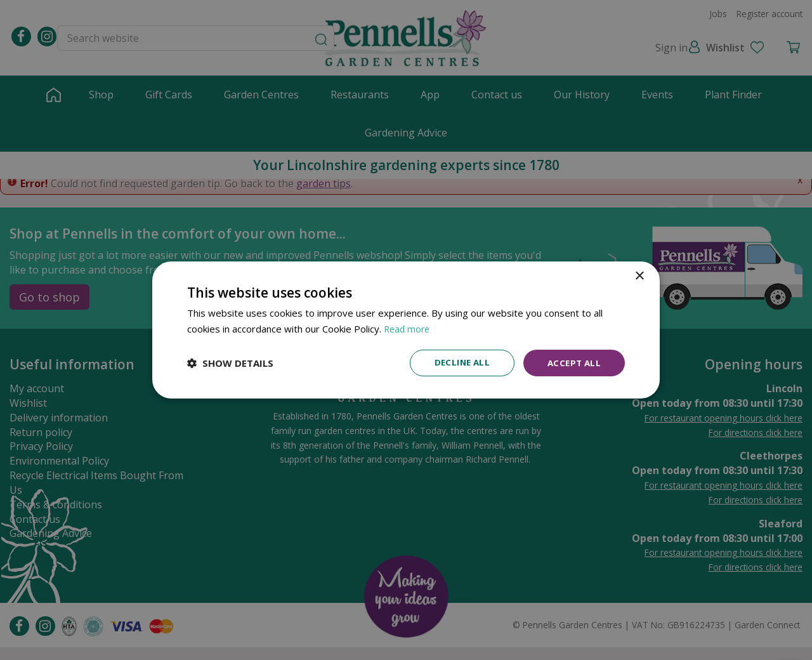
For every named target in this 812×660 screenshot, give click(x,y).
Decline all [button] (457, 363)
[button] (230, 363)
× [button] (639, 276)
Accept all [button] (573, 363)
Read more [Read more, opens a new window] (408, 328)
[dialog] (406, 330)
